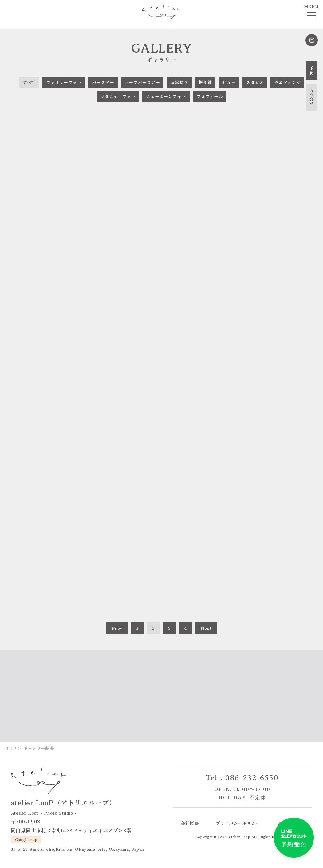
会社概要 (190, 823)
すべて (29, 82)
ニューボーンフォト (166, 96)
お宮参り (179, 82)
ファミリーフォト (64, 82)
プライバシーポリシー (238, 823)
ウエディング (287, 82)
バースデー (103, 82)
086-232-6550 (252, 778)
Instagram (312, 40)
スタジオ (255, 82)
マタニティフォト (118, 96)
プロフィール (210, 96)
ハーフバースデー (142, 82)
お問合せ (312, 97)
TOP (11, 748)
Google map (26, 839)
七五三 (229, 82)
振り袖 (205, 82)
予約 (312, 70)
